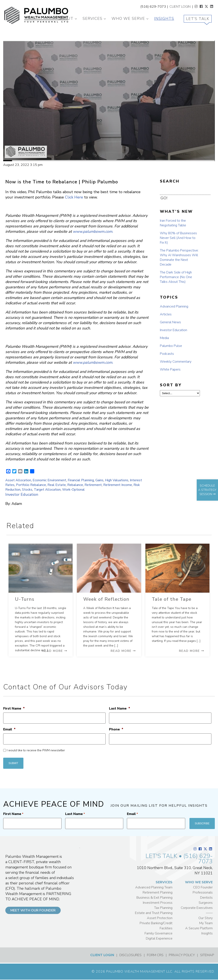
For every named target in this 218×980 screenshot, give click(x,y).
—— (209, 913)
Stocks (27, 490)
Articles (166, 314)
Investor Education (22, 494)
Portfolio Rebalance (31, 485)
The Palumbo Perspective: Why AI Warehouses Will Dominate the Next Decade (179, 257)
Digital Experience (159, 938)
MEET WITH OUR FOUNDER (33, 910)
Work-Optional (73, 490)
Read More (55, 651)
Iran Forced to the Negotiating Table (173, 223)
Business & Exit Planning (154, 898)
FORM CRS (155, 955)
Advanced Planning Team (154, 887)
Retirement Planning (158, 892)
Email (9, 729)
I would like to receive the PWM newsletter (36, 750)
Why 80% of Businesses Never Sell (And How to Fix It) (178, 238)
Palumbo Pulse (171, 346)
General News (170, 322)
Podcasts (167, 354)
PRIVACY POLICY (182, 955)
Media (164, 338)
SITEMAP (207, 955)
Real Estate (57, 485)
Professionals (203, 892)
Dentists (206, 898)
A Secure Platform (199, 928)
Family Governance (158, 933)
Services (93, 19)
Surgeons (206, 903)
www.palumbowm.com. (93, 231)
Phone (116, 729)
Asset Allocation (18, 480)
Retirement (93, 485)
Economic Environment (49, 480)
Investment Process (158, 903)
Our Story (206, 918)
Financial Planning (81, 480)
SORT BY (171, 385)
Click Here (74, 197)
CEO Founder (203, 887)
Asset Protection (160, 918)
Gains (99, 480)
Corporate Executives (197, 908)
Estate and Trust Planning (154, 913)
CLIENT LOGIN (180, 7)
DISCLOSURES (131, 955)
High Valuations (117, 480)
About (66, 19)
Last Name (120, 709)
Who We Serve (128, 19)
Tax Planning (163, 908)
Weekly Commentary (176, 362)
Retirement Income (118, 485)
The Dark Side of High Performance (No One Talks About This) (176, 277)
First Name (14, 709)
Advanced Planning (174, 306)
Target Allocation (47, 490)
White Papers (170, 369)
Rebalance (75, 485)
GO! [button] (164, 198)
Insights (164, 19)
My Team (206, 923)
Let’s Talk (198, 19)
